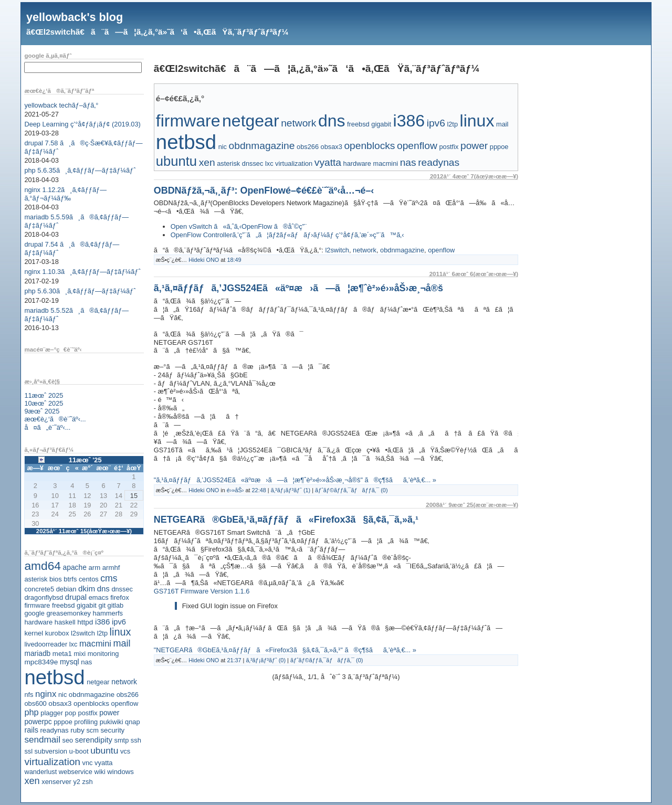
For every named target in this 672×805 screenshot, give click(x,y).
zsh (88, 782)
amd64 (43, 566)
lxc (73, 644)
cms (109, 578)
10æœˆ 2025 (44, 403)
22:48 (259, 490)
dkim (87, 589)
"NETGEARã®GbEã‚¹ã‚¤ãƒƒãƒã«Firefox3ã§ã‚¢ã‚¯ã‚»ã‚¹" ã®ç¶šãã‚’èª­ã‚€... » (285, 650)
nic (62, 695)
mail (122, 643)
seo (68, 740)
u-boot (79, 751)
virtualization (52, 762)
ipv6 (119, 622)
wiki (99, 772)
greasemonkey (69, 613)
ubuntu (104, 750)
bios (56, 579)
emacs (99, 597)
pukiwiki (112, 722)
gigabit (87, 605)
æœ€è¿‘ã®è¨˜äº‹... (55, 419)
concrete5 (39, 589)
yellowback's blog (75, 17)
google (34, 613)
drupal (76, 597)
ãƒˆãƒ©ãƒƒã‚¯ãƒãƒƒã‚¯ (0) (351, 490)
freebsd (64, 605)
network (124, 682)
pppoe (63, 722)
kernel (34, 633)
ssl (28, 751)
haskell (65, 622)
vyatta (103, 763)
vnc (88, 763)
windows (120, 772)
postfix (87, 713)
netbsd (54, 677)
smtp (122, 740)
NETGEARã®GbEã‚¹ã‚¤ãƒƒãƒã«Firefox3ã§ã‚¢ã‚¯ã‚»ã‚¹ (286, 520)
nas (86, 662)
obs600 (35, 703)
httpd (85, 622)
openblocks (91, 703)
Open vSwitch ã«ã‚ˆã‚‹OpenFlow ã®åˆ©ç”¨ (239, 226)
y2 (77, 782)
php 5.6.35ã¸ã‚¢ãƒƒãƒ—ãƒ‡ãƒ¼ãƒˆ (80, 170)
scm (92, 730)
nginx (46, 694)
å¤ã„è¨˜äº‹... (47, 427)
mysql (70, 662)
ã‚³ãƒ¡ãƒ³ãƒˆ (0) (266, 660)
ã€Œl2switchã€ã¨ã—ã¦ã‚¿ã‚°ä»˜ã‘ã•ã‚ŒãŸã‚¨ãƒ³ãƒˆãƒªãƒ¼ (157, 32)
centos (89, 579)
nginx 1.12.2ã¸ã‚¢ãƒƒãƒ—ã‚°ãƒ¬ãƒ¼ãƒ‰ (65, 194)
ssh (136, 740)
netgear (98, 682)
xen (32, 781)
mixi (80, 654)
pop (71, 713)
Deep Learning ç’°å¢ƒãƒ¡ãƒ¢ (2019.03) (82, 124)
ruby (77, 730)
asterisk (36, 579)
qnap (132, 722)
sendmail (42, 739)
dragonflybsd (44, 597)
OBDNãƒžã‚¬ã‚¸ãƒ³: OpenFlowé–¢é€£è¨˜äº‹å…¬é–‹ (264, 190)
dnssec (122, 589)
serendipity (94, 740)
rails (31, 730)
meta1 (62, 654)
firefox (120, 597)
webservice (76, 772)
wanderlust (40, 772)
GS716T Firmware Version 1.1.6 (202, 591)
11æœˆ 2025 (44, 395)
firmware (37, 605)
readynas (54, 730)
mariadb (37, 653)
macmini (95, 643)
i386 (103, 622)
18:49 (234, 260)
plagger (52, 713)
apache (75, 567)
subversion (51, 751)
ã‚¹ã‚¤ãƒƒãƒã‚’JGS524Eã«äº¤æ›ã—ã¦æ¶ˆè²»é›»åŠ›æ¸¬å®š (298, 288)
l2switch (83, 633)
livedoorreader (46, 644)
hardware (38, 622)
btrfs (70, 579)
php (31, 712)
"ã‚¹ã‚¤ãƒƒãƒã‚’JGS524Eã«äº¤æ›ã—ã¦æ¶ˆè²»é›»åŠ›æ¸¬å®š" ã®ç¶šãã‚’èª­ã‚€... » (295, 480)
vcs (125, 751)
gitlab (116, 605)
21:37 (234, 660)
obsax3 (60, 703)
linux (120, 632)
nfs (29, 695)
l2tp (102, 633)
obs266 (128, 695)
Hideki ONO (204, 260)
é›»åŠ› (235, 490)
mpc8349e (41, 662)
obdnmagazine (92, 695)
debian (66, 589)
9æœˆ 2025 (42, 411)
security (112, 730)
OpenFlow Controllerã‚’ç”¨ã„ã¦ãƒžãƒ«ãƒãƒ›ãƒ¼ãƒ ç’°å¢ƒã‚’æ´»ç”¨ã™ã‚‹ (287, 235)
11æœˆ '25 (85, 460)
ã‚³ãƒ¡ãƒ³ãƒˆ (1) (291, 490)
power (109, 713)
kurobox (57, 633)
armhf (111, 568)
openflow (125, 703)
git (102, 605)
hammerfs (108, 613)
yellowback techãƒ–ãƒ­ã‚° (61, 105)
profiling (86, 722)
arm (94, 568)
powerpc (38, 722)
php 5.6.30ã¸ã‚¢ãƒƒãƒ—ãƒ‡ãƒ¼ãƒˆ (80, 291)
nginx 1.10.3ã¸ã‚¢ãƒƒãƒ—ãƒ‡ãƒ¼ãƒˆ (82, 272)
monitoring (103, 654)
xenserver (56, 782)
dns (103, 589)
